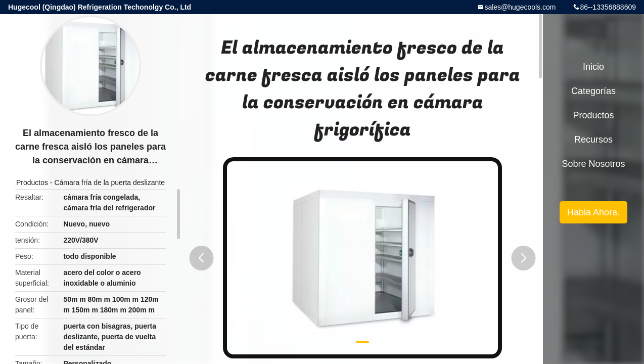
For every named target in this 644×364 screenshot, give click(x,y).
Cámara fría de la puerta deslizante (109, 183)
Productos (32, 183)
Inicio (593, 67)
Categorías (593, 91)
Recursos (593, 140)
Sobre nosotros (593, 164)
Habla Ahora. (593, 212)
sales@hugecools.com (520, 7)
